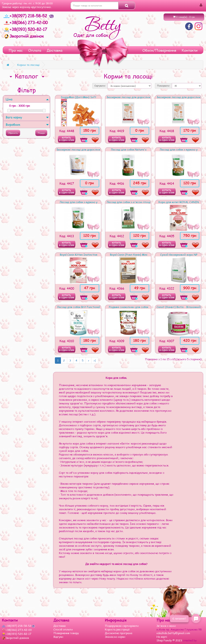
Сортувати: (100, 86)
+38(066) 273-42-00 (26, 22)
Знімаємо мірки (115, 637)
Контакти (190, 50)
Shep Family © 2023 (170, 640)
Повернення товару (66, 633)
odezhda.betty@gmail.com (173, 633)
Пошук (41, 133)
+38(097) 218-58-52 (26, 16)
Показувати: (163, 86)
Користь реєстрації (117, 629)
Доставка (55, 50)
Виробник (27, 124)
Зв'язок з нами (166, 626)
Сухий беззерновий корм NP (179, 255)
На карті (162, 637)
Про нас (16, 50)
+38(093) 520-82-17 (25, 29)
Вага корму (27, 117)
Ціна (27, 99)
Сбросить (13, 133)
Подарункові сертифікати (122, 626)
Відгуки (58, 637)
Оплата (35, 50)
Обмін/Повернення (159, 50)
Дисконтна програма (119, 633)
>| (95, 360)
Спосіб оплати (63, 629)
